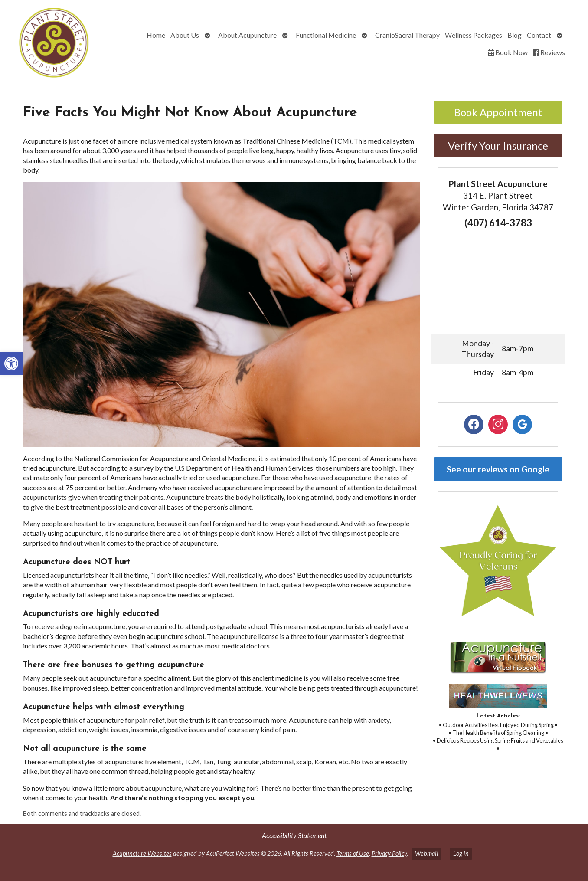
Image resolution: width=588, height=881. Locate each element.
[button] (11, 364)
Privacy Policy (389, 853)
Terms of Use (353, 853)
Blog (514, 35)
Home (156, 35)
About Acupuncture (247, 35)
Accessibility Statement (294, 835)
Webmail (426, 853)
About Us (185, 35)
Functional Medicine (326, 35)
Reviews (549, 52)
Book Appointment (498, 112)
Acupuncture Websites (142, 853)
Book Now (508, 52)
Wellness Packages (474, 35)
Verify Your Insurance (498, 146)
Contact (539, 35)
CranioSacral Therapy (407, 35)
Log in (461, 853)
